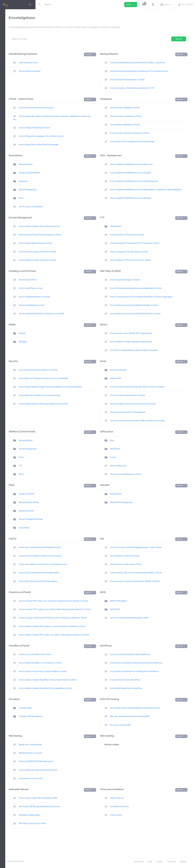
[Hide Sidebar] (30, 5)
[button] (144, 5)
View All (108, 54)
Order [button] (131, 5)
